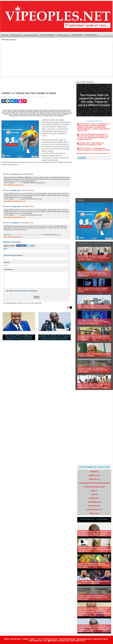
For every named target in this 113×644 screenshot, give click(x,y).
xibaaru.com (94, 513)
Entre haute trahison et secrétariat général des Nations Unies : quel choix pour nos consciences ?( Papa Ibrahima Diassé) (93, 533)
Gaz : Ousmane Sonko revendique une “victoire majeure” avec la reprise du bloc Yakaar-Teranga (93, 274)
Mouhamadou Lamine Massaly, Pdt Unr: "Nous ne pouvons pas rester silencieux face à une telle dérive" (94, 549)
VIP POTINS (77, 35)
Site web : (7, 262)
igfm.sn (94, 491)
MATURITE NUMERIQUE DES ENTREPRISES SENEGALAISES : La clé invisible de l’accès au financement (94, 338)
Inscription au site (64, 641)
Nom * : (6, 248)
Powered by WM (79, 641)
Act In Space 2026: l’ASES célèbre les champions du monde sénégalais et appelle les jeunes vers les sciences (93, 322)
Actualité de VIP (31, 35)
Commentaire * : (9, 270)
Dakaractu (94, 472)
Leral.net (94, 494)
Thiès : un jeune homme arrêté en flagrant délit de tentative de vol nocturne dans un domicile (93, 290)
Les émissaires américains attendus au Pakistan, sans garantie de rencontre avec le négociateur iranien (94, 258)
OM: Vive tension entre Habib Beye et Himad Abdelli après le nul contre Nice (94, 582)
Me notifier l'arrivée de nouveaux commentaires (22, 291)
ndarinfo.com (94, 498)
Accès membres (33, 641)
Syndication (54, 641)
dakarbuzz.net (94, 475)
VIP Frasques (63, 35)
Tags (72, 641)
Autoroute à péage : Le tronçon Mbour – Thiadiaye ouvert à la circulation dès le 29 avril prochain (93, 370)
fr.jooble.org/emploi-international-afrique (94, 483)
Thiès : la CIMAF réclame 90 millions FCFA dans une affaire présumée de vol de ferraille (94, 307)
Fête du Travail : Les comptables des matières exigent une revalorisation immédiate (94, 150)
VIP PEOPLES (91, 35)
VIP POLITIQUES (48, 35)
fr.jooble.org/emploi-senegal (94, 487)
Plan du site (43, 641)
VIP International (9, 40)
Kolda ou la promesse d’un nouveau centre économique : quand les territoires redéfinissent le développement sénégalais (93, 386)
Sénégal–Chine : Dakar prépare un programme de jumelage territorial (90, 144)
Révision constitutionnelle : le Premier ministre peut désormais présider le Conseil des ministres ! (93, 565)
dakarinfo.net (94, 479)
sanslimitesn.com (94, 502)
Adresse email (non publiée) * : (14, 255)
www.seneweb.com (94, 510)
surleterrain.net (94, 506)
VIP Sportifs (16, 35)
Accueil (5, 35)
